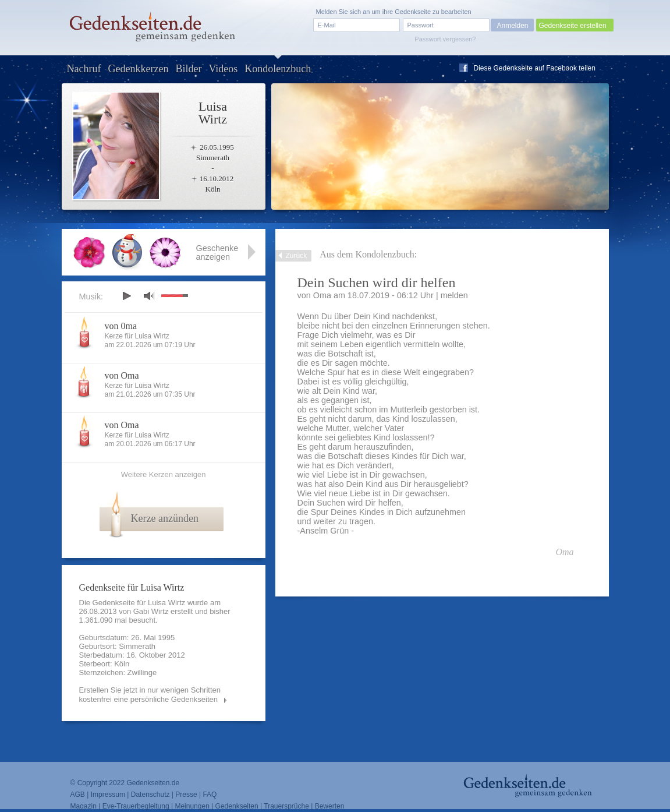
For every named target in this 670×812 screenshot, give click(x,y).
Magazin (84, 806)
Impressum (108, 795)
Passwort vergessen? (445, 39)
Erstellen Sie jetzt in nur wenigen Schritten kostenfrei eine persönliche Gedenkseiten (150, 695)
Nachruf (84, 69)
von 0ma (121, 326)
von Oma (122, 375)
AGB (78, 795)
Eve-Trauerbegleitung (136, 806)
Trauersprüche (286, 806)
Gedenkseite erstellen (573, 26)
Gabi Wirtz (151, 611)
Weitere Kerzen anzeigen (164, 474)
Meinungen (192, 806)
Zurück (297, 256)
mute (149, 296)
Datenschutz (150, 795)
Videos (223, 69)
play (126, 296)
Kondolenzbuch (278, 69)
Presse (186, 795)
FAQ (210, 795)
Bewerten (330, 806)
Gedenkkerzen (138, 69)
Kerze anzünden (165, 518)
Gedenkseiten (237, 806)
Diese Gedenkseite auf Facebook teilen (535, 68)
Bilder (188, 69)
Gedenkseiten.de (153, 783)
